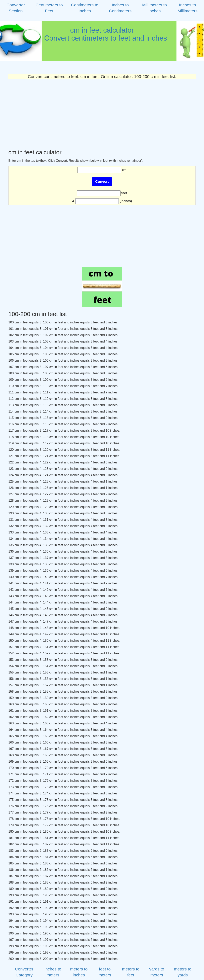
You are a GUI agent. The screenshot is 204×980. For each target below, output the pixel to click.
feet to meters (105, 972)
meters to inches (79, 972)
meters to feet (131, 972)
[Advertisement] (102, 117)
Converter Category (24, 972)
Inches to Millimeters (187, 8)
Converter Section (16, 8)
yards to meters (157, 972)
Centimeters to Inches (85, 8)
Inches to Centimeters (120, 8)
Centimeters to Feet (49, 8)
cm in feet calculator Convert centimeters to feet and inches (102, 34)
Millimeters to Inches (155, 8)
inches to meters (53, 972)
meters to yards (183, 972)
